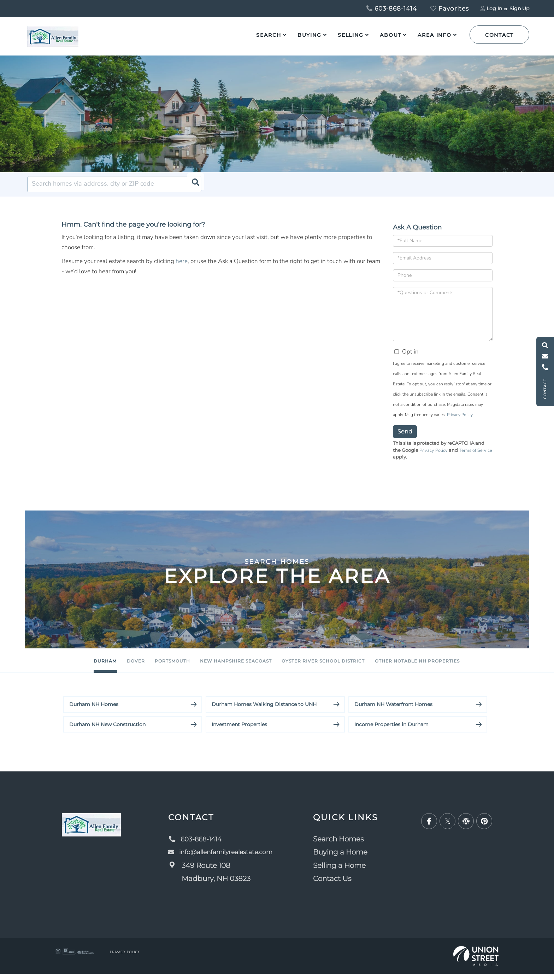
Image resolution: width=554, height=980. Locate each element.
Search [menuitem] (269, 35)
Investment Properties (239, 730)
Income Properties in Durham (391, 730)
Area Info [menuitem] (435, 35)
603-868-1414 (392, 8)
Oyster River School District (353, 667)
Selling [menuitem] (351, 35)
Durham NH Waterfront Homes (393, 710)
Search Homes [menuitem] (346, 845)
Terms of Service (476, 456)
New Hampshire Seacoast (234, 667)
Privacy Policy (460, 420)
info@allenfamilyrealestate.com (223, 858)
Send (405, 437)
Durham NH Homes (94, 710)
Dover (85, 667)
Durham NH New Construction (107, 730)
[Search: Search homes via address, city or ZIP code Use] (114, 190)
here (182, 267)
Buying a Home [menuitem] (347, 858)
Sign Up (519, 8)
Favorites (450, 8)
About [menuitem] (391, 35)
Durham (35, 667)
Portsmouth (143, 667)
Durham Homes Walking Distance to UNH (264, 710)
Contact (499, 35)
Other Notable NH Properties (481, 667)
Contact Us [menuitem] (339, 885)
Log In (494, 8)
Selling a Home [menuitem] (346, 871)
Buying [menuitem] (310, 35)
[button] (193, 190)
